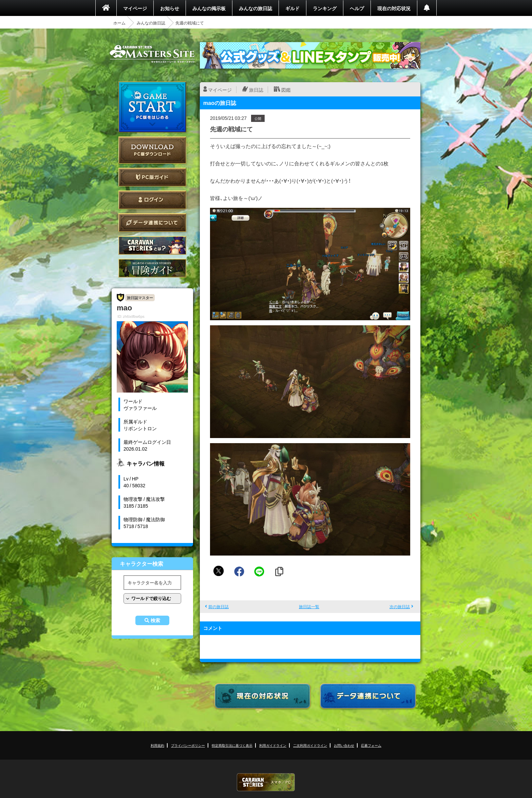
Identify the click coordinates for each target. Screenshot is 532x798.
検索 (155, 620)
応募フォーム (371, 745)
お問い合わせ (344, 745)
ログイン (152, 200)
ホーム (119, 23)
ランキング (325, 8)
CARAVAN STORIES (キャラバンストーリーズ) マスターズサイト (152, 54)
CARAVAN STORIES (266, 782)
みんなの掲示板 (209, 8)
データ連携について (152, 223)
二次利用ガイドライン (310, 745)
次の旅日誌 (400, 606)
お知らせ (170, 8)
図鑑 (286, 90)
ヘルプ (357, 8)
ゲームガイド (152, 268)
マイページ (135, 8)
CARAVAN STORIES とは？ (152, 245)
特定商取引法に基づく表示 (232, 745)
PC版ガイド (152, 177)
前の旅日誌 (218, 606)
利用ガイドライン (273, 745)
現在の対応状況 (394, 8)
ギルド (292, 8)
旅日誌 (256, 90)
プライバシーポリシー (188, 745)
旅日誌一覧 (309, 606)
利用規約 (157, 745)
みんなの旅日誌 (255, 8)
